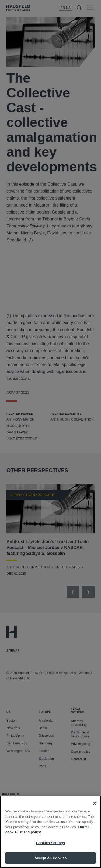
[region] (50, 832)
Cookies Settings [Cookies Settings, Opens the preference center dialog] (51, 843)
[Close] (95, 803)
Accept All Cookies (51, 858)
